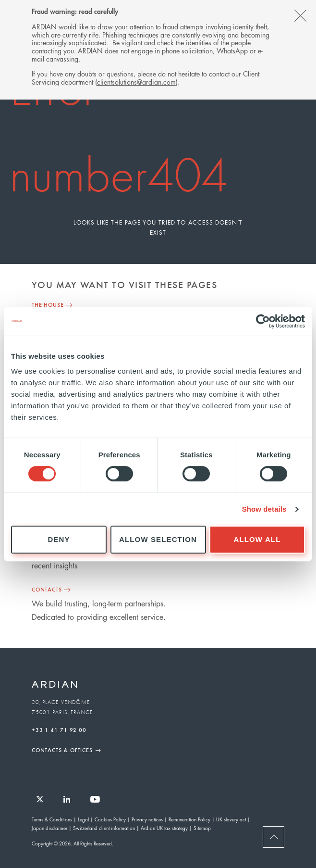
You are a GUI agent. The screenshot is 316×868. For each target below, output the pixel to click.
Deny (59, 539)
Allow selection (158, 539)
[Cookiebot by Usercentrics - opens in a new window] (263, 321)
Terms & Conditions (52, 819)
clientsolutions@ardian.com (136, 82)
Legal (83, 819)
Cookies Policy (110, 819)
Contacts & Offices (62, 750)
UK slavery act (231, 819)
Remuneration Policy (189, 819)
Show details (264, 509)
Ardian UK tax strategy (164, 828)
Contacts (47, 589)
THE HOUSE (48, 304)
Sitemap (202, 828)
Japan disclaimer (49, 828)
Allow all (257, 539)
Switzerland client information (104, 828)
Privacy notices (147, 819)
